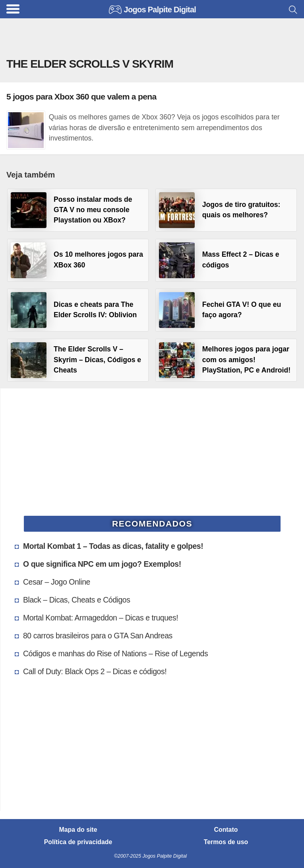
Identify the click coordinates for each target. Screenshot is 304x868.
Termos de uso (226, 842)
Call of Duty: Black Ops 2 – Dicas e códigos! (95, 671)
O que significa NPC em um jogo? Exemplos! (102, 564)
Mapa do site (78, 830)
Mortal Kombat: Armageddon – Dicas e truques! (101, 618)
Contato (226, 830)
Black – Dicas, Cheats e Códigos (77, 600)
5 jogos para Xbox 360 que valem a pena (81, 97)
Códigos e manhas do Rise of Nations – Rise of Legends (115, 653)
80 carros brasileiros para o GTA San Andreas (98, 636)
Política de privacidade (78, 842)
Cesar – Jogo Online (57, 582)
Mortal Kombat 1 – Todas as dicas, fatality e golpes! (113, 546)
